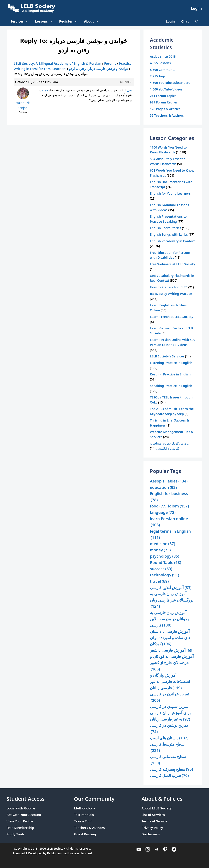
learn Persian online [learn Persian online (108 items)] (169, 522)
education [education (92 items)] (163, 487)
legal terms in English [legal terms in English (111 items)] (170, 534)
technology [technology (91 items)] (165, 575)
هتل (129, 90)
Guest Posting (85, 834)
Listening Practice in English (171, 363)
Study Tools (15, 834)
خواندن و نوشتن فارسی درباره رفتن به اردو (99, 69)
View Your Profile (20, 821)
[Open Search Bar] (197, 21)
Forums (110, 63)
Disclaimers (151, 834)
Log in (196, 8)
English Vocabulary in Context (173, 241)
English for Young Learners (170, 193)
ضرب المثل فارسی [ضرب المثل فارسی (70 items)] (169, 775)
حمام (45, 90)
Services (21, 21)
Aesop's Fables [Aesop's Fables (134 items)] (169, 481)
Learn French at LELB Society (172, 317)
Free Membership (20, 828)
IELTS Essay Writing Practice (171, 294)
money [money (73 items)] (160, 550)
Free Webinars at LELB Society (173, 264)
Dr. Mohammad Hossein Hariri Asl (69, 853)
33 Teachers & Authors (167, 115)
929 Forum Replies (164, 102)
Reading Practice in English (170, 374)
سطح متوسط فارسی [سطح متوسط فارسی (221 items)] (167, 747)
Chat (185, 21)
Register (70, 21)
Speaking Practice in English (171, 386)
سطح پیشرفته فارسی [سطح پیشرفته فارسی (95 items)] (172, 769)
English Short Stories (166, 228)
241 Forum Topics (163, 96)
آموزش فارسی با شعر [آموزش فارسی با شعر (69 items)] (172, 650)
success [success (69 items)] (161, 569)
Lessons (45, 21)
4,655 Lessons (160, 63)
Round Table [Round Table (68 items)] (166, 563)
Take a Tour (83, 821)
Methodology (84, 808)
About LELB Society (157, 808)
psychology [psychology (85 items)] (165, 556)
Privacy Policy (152, 828)
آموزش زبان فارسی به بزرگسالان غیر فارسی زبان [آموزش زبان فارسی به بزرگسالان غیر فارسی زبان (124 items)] (172, 600)
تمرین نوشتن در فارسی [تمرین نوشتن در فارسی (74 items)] (169, 729)
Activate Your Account (24, 815)
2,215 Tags (158, 76)
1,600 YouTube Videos (166, 89)
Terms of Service (154, 821)
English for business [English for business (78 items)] (169, 497)
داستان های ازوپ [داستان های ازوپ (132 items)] (169, 738)
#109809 (126, 82)
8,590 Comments (163, 70)
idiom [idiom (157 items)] (179, 506)
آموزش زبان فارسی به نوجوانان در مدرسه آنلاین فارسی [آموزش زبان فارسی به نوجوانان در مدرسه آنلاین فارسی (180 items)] (170, 619)
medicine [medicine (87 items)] (163, 544)
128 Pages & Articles (165, 109)
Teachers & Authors (89, 828)
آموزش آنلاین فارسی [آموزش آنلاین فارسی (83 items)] (171, 588)
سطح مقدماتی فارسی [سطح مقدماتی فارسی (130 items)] (168, 760)
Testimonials (84, 815)
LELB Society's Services (167, 356)
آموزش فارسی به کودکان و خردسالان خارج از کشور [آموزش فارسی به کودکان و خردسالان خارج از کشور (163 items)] (172, 663)
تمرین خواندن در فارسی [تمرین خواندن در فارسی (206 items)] (170, 697)
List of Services (153, 815)
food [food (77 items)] (158, 506)
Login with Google (21, 808)
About (93, 21)
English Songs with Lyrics (169, 234)
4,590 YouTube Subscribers (170, 83)
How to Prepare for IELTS (169, 287)
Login (170, 21)
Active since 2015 (163, 57)
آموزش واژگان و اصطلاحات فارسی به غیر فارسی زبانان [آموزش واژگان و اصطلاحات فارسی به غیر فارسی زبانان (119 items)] (170, 682)
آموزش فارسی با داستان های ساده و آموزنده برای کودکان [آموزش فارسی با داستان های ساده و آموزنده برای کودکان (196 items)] (170, 638)
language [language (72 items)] (163, 512)
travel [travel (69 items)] (159, 581)
